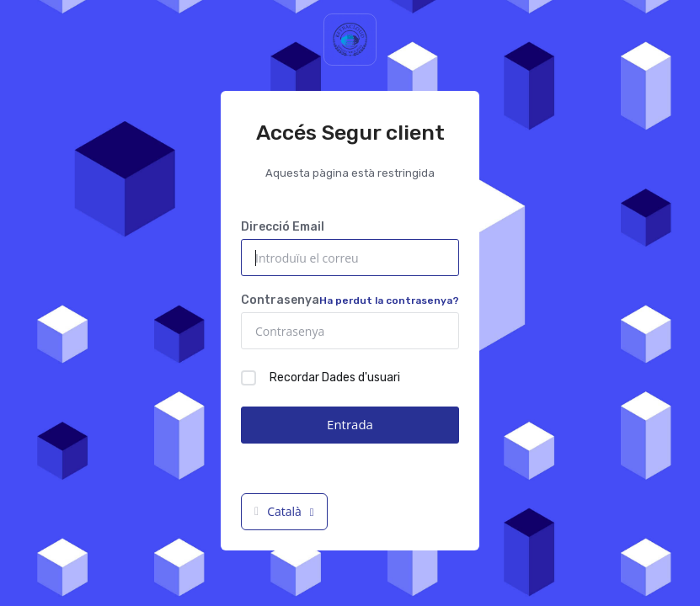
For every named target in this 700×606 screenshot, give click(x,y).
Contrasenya (350, 300)
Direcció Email (283, 227)
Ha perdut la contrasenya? (389, 300)
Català (284, 511)
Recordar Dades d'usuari (321, 378)
